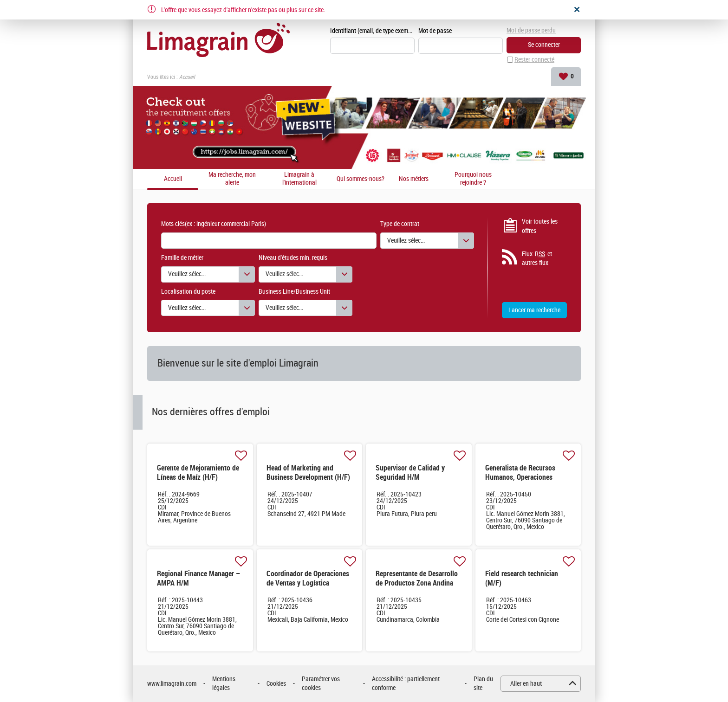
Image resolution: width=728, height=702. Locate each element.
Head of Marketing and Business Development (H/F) (308, 473)
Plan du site (483, 684)
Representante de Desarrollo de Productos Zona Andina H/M (417, 583)
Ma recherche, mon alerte (232, 179)
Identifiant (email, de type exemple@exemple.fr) (372, 31)
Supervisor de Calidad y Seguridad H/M (410, 473)
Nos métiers (414, 179)
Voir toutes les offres (540, 226)
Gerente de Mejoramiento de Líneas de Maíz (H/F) (198, 473)
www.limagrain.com (172, 684)
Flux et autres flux (537, 258)
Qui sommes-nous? (361, 179)
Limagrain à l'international (299, 179)
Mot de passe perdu (531, 30)
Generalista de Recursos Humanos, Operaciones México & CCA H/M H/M (520, 477)
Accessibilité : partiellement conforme (406, 684)
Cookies (276, 684)
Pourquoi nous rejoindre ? (473, 179)
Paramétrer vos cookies (321, 684)
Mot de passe (435, 31)
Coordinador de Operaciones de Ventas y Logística (308, 578)
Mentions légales (224, 684)
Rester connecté (534, 60)
